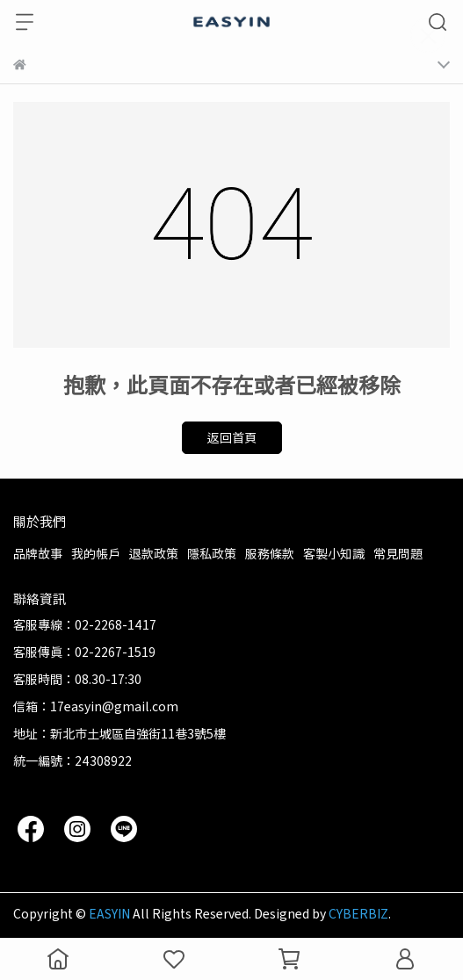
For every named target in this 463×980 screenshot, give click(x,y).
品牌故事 (38, 553)
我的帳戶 (96, 553)
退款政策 (154, 553)
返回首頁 (232, 437)
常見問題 (398, 553)
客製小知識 (334, 553)
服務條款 (270, 553)
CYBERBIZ (358, 913)
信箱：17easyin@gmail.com (96, 706)
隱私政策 (212, 553)
